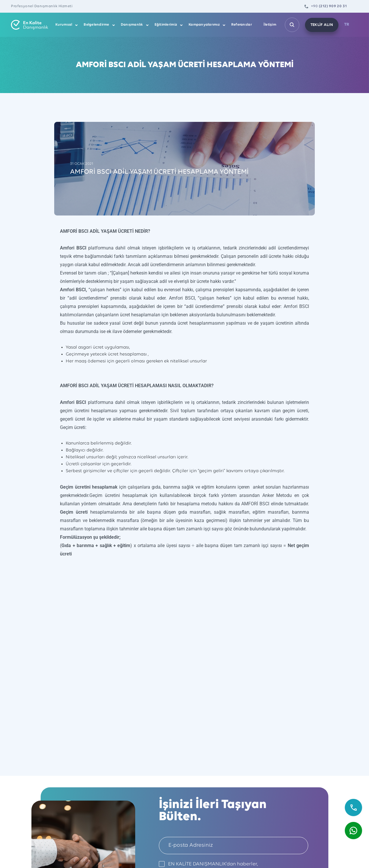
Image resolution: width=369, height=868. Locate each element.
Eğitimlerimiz (166, 25)
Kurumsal (64, 25)
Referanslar (242, 25)
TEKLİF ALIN (322, 25)
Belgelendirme (96, 25)
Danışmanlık (132, 25)
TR (347, 25)
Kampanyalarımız (204, 25)
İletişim (270, 25)
